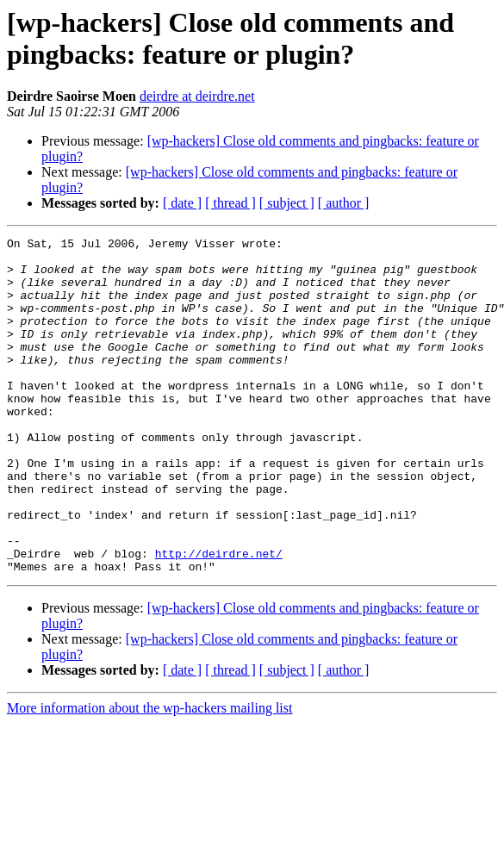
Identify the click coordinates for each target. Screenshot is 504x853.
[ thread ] (230, 203)
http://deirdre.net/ (219, 618)
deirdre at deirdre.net (197, 96)
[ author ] (344, 203)
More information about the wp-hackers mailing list (149, 775)
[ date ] (182, 203)
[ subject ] (287, 203)
